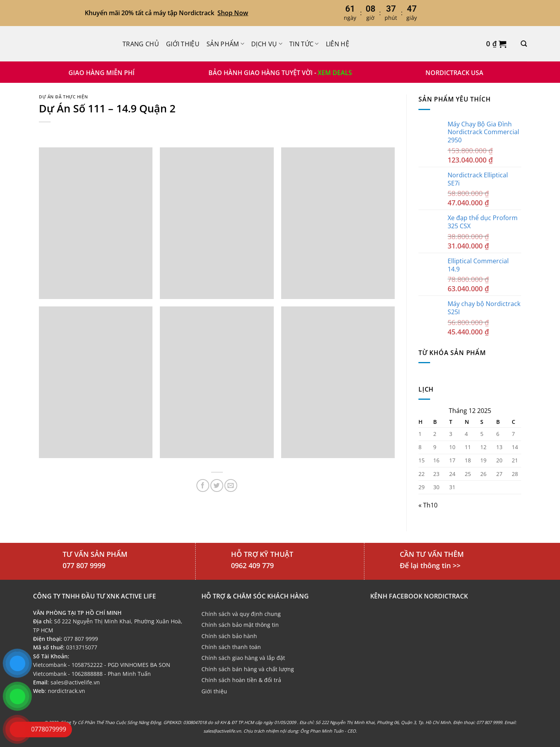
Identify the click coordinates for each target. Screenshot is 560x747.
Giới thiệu (183, 44)
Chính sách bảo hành (229, 636)
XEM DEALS (335, 73)
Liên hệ (338, 44)
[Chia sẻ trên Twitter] (217, 485)
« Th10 (428, 505)
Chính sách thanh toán (231, 647)
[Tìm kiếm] (524, 44)
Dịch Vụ (267, 44)
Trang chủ (141, 44)
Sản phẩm (225, 44)
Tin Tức (304, 44)
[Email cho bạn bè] (231, 485)
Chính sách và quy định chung (241, 614)
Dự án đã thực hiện (63, 97)
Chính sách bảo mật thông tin (240, 625)
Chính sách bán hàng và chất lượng (248, 669)
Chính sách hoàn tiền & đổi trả (241, 680)
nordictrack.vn (66, 691)
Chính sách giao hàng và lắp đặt (243, 658)
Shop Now (233, 13)
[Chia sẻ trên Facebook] (203, 485)
